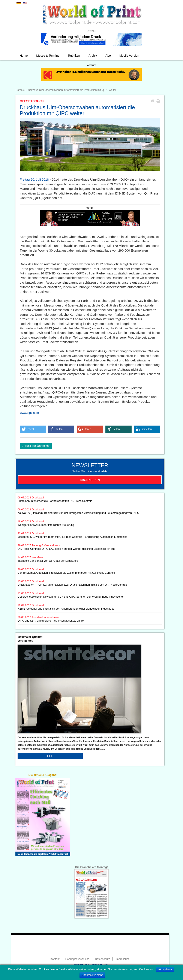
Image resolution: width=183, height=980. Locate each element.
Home (24, 56)
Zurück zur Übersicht (36, 446)
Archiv (93, 56)
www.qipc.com (29, 413)
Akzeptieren (165, 970)
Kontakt (55, 959)
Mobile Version (129, 56)
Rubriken (74, 56)
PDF (50, 756)
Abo (108, 56)
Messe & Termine (48, 56)
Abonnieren (90, 480)
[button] (33, 429)
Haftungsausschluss (77, 959)
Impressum (122, 959)
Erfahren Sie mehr (92, 975)
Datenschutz (102, 959)
